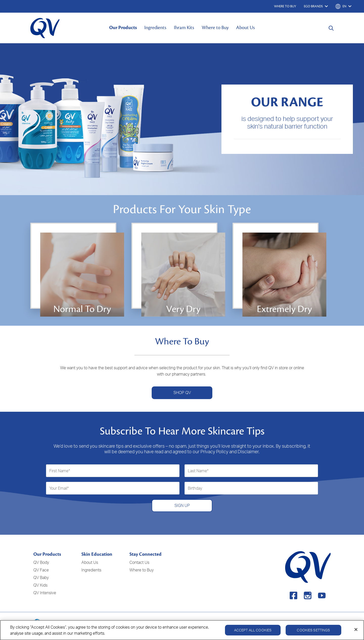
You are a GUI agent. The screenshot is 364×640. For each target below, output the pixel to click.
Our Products (123, 28)
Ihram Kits (184, 28)
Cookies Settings (313, 632)
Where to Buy (215, 28)
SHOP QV (182, 393)
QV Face (41, 570)
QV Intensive (45, 593)
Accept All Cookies (253, 632)
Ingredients (155, 28)
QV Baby (41, 577)
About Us (245, 28)
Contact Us (139, 562)
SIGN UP (182, 505)
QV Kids (40, 585)
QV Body (41, 562)
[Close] (356, 632)
